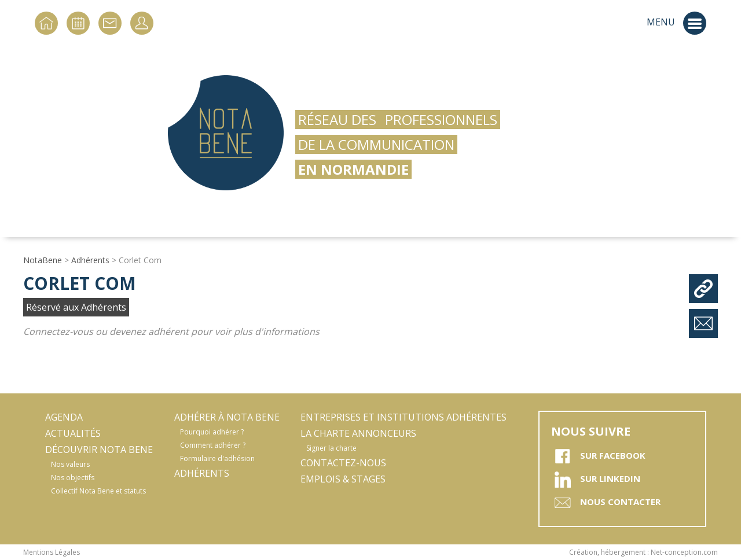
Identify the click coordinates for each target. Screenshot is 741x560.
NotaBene (43, 260)
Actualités (73, 433)
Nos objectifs (73, 478)
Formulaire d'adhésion (217, 458)
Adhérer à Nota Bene (227, 417)
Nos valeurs (70, 464)
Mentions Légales (52, 552)
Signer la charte (331, 448)
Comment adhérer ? (213, 445)
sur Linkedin (596, 480)
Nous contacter (606, 503)
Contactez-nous (343, 463)
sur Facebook (598, 456)
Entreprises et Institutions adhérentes (403, 417)
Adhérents (90, 260)
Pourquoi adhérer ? (212, 432)
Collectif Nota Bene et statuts (98, 491)
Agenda (64, 417)
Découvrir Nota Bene (99, 450)
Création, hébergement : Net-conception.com (643, 552)
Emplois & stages (343, 479)
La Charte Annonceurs (358, 433)
